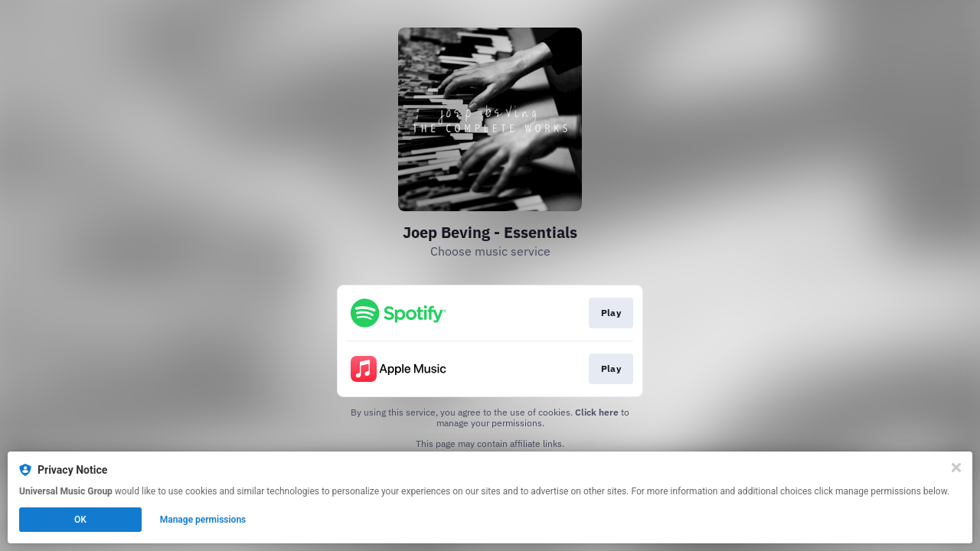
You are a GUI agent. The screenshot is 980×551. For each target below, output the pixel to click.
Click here (597, 412)
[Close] (956, 468)
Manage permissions (203, 520)
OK (80, 520)
